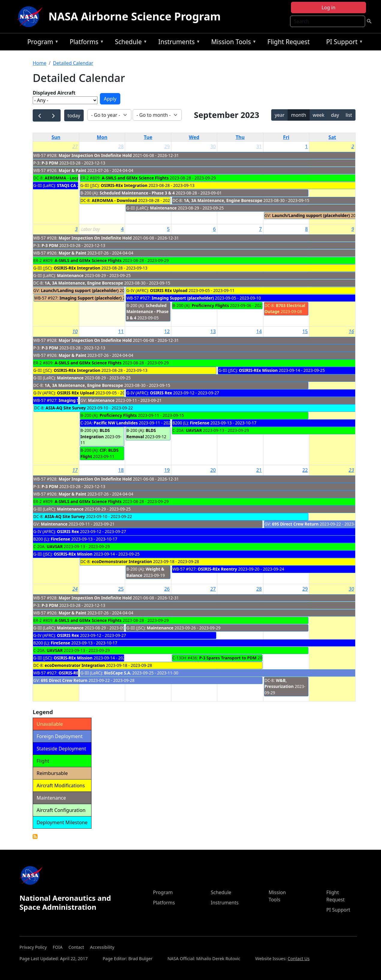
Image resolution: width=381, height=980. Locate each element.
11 (121, 331)
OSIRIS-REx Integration (124, 185)
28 (121, 146)
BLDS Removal (141, 433)
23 (351, 470)
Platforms (85, 43)
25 (121, 589)
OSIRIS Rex (161, 393)
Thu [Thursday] (240, 137)
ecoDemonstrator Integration (122, 561)
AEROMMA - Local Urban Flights (77, 178)
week (318, 115)
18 (121, 470)
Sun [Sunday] (56, 137)
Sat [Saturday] (332, 137)
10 (75, 331)
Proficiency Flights (210, 305)
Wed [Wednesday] (194, 137)
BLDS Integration (95, 433)
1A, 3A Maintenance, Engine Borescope (223, 200)
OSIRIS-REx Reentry (217, 569)
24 (75, 589)
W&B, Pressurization (279, 683)
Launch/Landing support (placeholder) (311, 215)
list (349, 115)
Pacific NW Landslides (116, 423)
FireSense (200, 423)
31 (259, 146)
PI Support (343, 43)
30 (213, 146)
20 (213, 470)
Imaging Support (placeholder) (90, 298)
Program (42, 43)
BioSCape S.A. (118, 673)
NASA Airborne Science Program (134, 16)
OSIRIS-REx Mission (258, 370)
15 (305, 331)
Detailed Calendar (73, 63)
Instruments (178, 43)
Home (40, 63)
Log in (328, 8)
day (335, 115)
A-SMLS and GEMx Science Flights (135, 178)
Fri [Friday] (286, 137)
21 (259, 470)
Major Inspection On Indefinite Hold (95, 155)
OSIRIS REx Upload (169, 290)
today (74, 116)
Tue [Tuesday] (148, 137)
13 (213, 331)
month (298, 115)
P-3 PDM (50, 163)
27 (75, 146)
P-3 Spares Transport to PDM (228, 658)
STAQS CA (66, 185)
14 (259, 331)
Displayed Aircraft (54, 93)
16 (351, 331)
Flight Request (288, 42)
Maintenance (163, 208)
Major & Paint (72, 170)
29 (167, 146)
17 (75, 470)
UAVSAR (194, 430)
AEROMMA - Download (114, 200)
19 (167, 470)
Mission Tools (232, 43)
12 (167, 331)
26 (167, 589)
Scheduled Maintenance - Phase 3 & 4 (137, 193)
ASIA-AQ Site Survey (66, 408)
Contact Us (299, 959)
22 (305, 470)
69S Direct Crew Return (295, 524)
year (280, 115)
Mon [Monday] (102, 137)
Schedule (130, 43)
